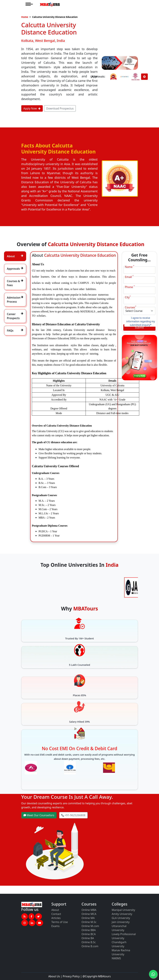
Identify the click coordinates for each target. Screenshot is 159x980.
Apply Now (32, 108)
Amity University (122, 914)
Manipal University (123, 910)
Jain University (121, 922)
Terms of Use (60, 922)
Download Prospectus (60, 108)
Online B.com (90, 946)
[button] (25, 916)
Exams (56, 926)
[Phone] (139, 290)
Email (129, 277)
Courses (130, 307)
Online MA (88, 918)
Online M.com (90, 926)
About (55, 910)
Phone (130, 287)
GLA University (121, 918)
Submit (139, 328)
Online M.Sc (89, 922)
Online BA (88, 938)
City (128, 297)
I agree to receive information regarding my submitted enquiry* (141, 321)
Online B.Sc (89, 942)
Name (130, 267)
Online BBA (89, 930)
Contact (56, 914)
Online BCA (89, 934)
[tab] (15, 256)
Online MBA (89, 910)
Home (25, 17)
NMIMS (116, 958)
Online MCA (89, 914)
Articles (56, 918)
